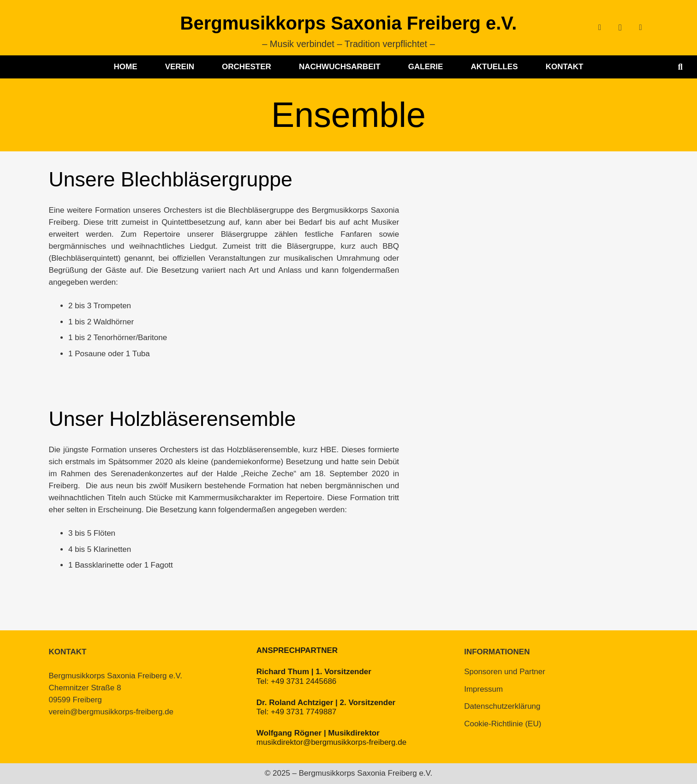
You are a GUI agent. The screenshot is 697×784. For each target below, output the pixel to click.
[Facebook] (600, 28)
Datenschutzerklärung (502, 706)
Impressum (483, 689)
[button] (680, 67)
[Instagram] (620, 28)
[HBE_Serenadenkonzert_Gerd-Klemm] (507, 499)
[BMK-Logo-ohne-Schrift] (72, 28)
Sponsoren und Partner (505, 672)
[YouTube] (641, 28)
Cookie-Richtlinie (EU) (503, 724)
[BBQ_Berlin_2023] (507, 259)
